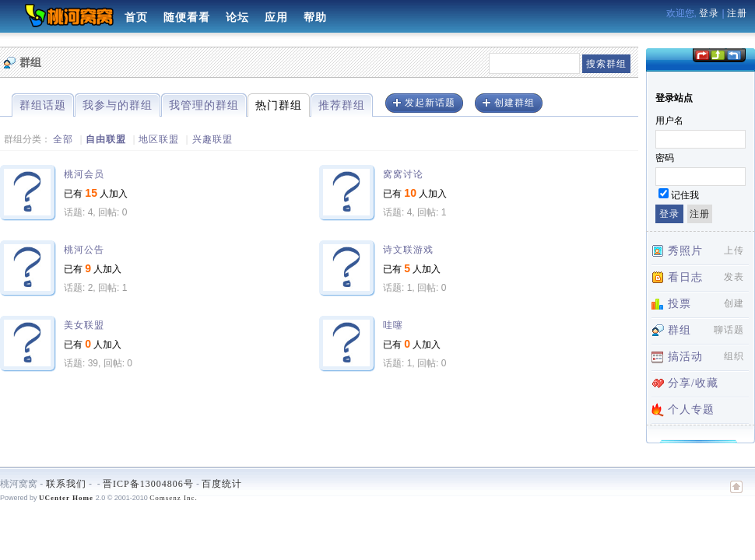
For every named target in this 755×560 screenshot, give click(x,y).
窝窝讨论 (403, 174)
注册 (737, 13)
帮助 (315, 17)
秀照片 (685, 251)
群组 (679, 330)
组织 (734, 356)
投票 (679, 304)
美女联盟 (84, 325)
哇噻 (393, 325)
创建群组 (514, 103)
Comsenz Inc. (174, 498)
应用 (276, 17)
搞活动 (685, 357)
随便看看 (187, 17)
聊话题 (729, 330)
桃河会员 (84, 174)
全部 (63, 139)
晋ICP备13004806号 (148, 484)
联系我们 (66, 484)
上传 (734, 250)
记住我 (685, 195)
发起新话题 (430, 103)
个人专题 (691, 409)
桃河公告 (84, 250)
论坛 (237, 17)
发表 (734, 277)
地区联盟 (159, 139)
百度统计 (222, 484)
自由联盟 (106, 139)
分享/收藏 (693, 383)
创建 (734, 303)
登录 (709, 13)
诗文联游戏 (408, 250)
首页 (136, 17)
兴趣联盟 (212, 139)
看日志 (685, 277)
